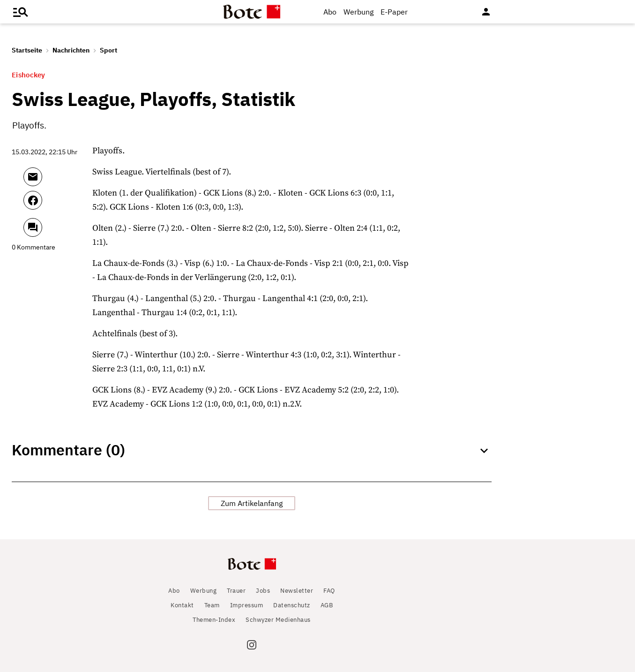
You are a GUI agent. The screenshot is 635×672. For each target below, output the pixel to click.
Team (212, 605)
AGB (327, 605)
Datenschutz (292, 605)
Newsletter (297, 591)
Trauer (236, 591)
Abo (330, 12)
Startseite (27, 50)
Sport (108, 50)
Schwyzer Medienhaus (278, 620)
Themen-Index (214, 620)
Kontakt (182, 605)
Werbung (359, 12)
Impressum (247, 605)
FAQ (329, 591)
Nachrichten (71, 50)
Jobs (263, 591)
